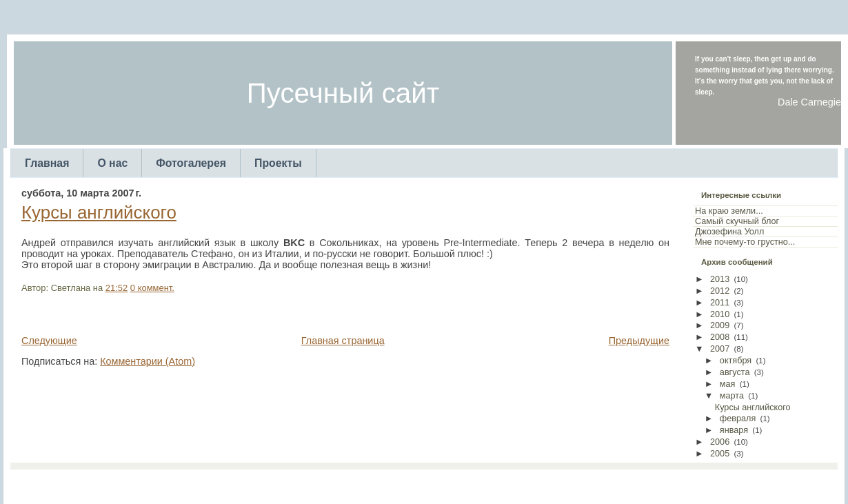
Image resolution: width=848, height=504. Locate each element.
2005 (720, 454)
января (734, 430)
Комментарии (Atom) (148, 361)
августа (735, 372)
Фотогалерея (191, 163)
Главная (47, 163)
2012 (720, 291)
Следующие (49, 341)
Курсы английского (99, 212)
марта (732, 396)
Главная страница (343, 341)
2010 (720, 314)
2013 (720, 279)
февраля (738, 419)
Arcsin (492, 483)
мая (728, 384)
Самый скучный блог (737, 221)
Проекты (278, 163)
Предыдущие (639, 341)
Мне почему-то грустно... (745, 242)
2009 (720, 325)
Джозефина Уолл (729, 232)
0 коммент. (152, 288)
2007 (720, 349)
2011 (720, 303)
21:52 (117, 288)
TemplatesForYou (400, 483)
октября (736, 361)
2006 (720, 442)
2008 (720, 337)
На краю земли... (729, 211)
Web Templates (537, 483)
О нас (112, 163)
